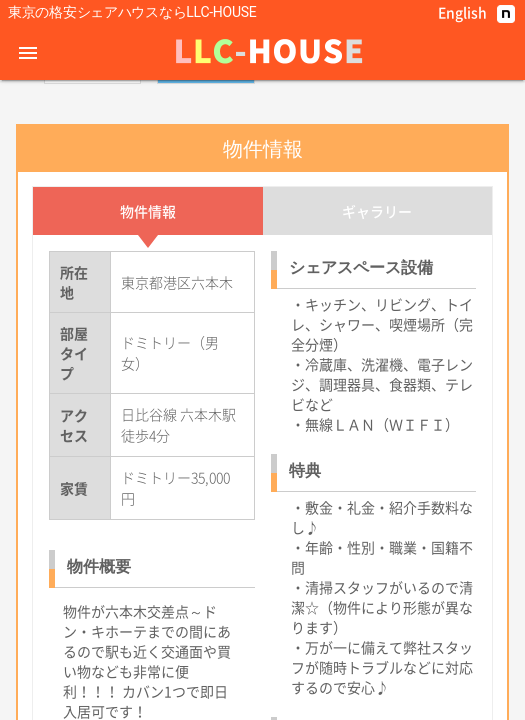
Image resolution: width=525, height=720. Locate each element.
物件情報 (148, 357)
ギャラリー (377, 357)
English (462, 12)
